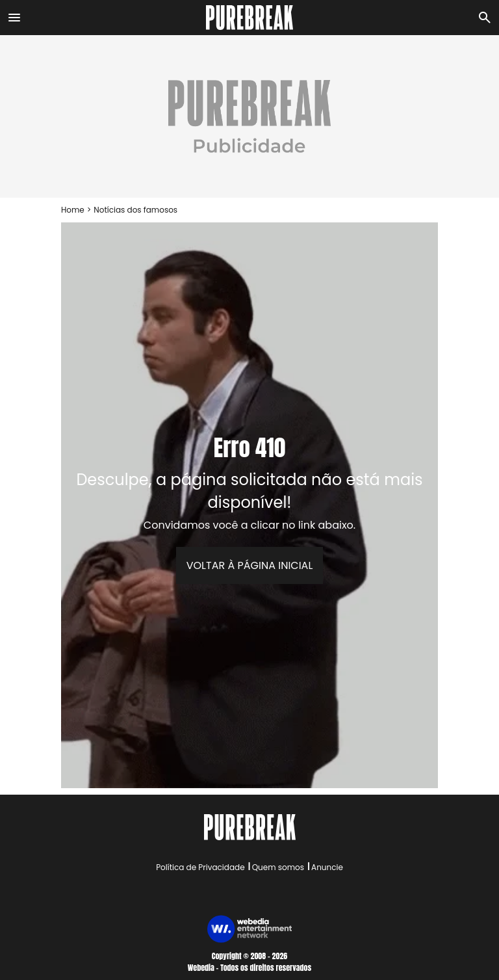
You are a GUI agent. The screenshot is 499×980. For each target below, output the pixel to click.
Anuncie (327, 867)
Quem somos (278, 867)
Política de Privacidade (200, 867)
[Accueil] (250, 18)
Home (73, 210)
